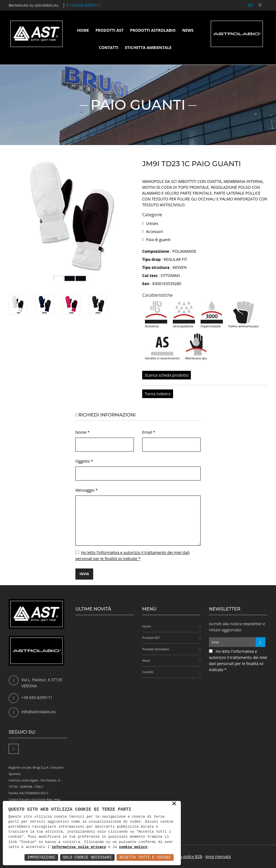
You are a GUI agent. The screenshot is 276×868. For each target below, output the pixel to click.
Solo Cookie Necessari (87, 857)
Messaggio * (87, 490)
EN (250, 5)
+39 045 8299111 (85, 5)
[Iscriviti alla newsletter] (261, 642)
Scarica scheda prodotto (167, 375)
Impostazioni (41, 857)
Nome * (82, 432)
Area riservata (218, 856)
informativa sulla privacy (79, 847)
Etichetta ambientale (148, 47)
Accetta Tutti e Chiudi (145, 857)
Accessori (155, 231)
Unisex (152, 223)
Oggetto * (84, 461)
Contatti (109, 47)
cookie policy (133, 847)
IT (260, 5)
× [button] (174, 804)
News (188, 30)
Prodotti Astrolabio (153, 30)
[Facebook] (14, 749)
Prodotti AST (109, 30)
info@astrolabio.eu (39, 712)
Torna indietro (158, 394)
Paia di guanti (158, 240)
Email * (149, 432)
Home (83, 30)
